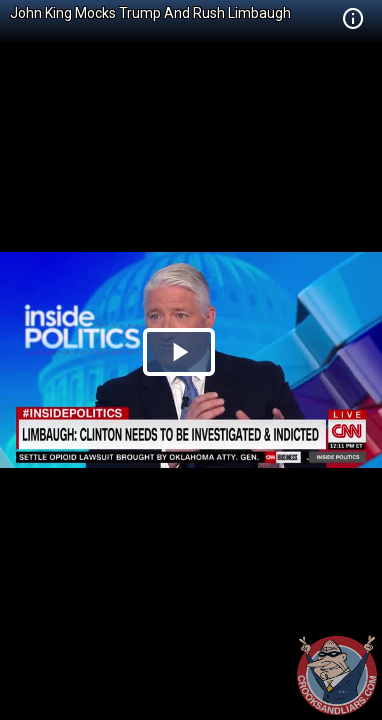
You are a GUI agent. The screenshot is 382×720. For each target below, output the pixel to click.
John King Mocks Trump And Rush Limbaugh (150, 13)
